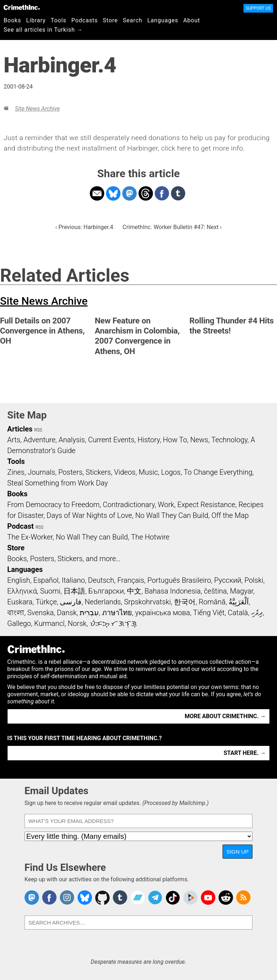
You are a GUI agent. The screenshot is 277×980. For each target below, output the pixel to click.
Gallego (19, 623)
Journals (41, 472)
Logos (171, 472)
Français (131, 580)
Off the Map (230, 515)
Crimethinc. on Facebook (49, 898)
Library (36, 20)
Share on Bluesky (113, 193)
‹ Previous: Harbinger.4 (84, 227)
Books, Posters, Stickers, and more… (64, 559)
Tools (59, 20)
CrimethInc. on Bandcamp (138, 898)
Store (110, 20)
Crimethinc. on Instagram (67, 898)
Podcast (20, 526)
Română (212, 602)
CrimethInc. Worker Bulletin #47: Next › (172, 227)
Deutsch (101, 580)
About (192, 20)
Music (148, 472)
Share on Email (97, 193)
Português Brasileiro (179, 580)
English (19, 580)
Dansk (67, 613)
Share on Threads (146, 193)
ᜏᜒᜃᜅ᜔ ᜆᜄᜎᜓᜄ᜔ (114, 623)
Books (12, 20)
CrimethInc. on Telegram (155, 898)
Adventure (39, 440)
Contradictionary (129, 505)
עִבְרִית (89, 613)
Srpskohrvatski (148, 602)
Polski (254, 580)
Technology (229, 440)
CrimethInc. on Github (102, 898)
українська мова (163, 613)
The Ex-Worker (30, 537)
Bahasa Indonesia (173, 591)
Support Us (258, 8)
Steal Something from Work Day (58, 483)
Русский (228, 580)
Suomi (50, 591)
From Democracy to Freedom (53, 505)
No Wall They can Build (92, 537)
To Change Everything (218, 472)
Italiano (73, 580)
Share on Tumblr (178, 193)
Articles (20, 429)
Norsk (77, 623)
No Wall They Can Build (172, 515)
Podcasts (85, 20)
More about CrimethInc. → (225, 716)
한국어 (185, 602)
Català (238, 613)
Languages (163, 20)
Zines (16, 472)
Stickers (98, 472)
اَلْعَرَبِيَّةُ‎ (239, 602)
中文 (134, 591)
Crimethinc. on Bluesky (85, 898)
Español (46, 580)
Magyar (241, 591)
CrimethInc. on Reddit (226, 898)
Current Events (111, 440)
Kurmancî (49, 623)
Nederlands (103, 602)
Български (106, 591)
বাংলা (16, 613)
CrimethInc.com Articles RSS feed (243, 898)
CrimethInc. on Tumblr (120, 898)
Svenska (41, 613)
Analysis (72, 440)
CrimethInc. (22, 7)
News (199, 440)
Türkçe (46, 602)
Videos (125, 472)
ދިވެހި (257, 613)
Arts (14, 440)
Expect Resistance (206, 505)
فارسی (71, 602)
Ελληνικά (22, 591)
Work (166, 505)
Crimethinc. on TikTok (173, 898)
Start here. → (245, 753)
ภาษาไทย (117, 613)
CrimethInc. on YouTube (208, 898)
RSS (38, 430)
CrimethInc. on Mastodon (32, 898)
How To (175, 440)
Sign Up (238, 852)
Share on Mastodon (129, 193)
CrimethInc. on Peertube (190, 898)
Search (133, 20)
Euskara (20, 602)
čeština (215, 591)
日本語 (74, 591)
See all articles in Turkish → (43, 30)
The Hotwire (150, 537)
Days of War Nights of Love (89, 515)
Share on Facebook (162, 193)
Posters (71, 472)
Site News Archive (37, 109)
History (149, 440)
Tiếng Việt (209, 613)
